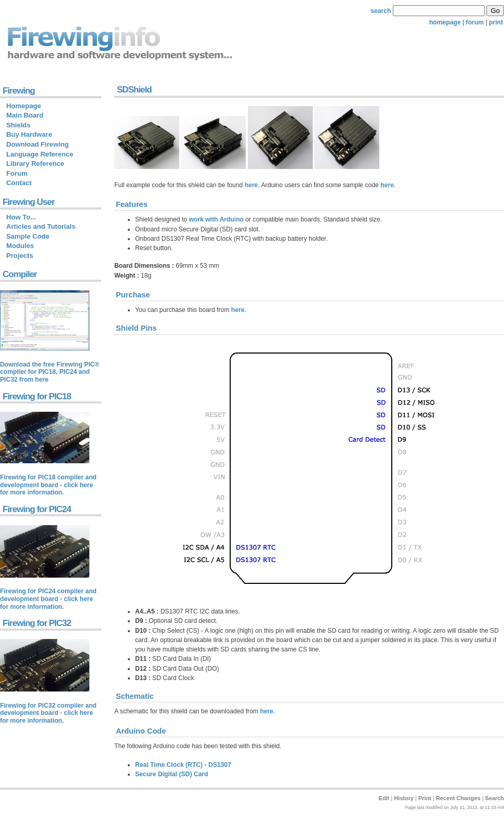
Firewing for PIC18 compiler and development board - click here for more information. (48, 485)
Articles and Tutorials (41, 226)
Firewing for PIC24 (37, 509)
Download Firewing (37, 144)
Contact (19, 183)
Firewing (19, 91)
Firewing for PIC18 (37, 396)
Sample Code (28, 236)
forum (475, 22)
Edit (384, 798)
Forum (17, 173)
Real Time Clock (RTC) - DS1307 (183, 765)
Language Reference (40, 154)
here (251, 185)
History (404, 798)
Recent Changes (458, 798)
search (381, 11)
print (496, 22)
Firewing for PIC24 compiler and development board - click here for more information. (48, 599)
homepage (445, 22)
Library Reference (35, 164)
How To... (21, 217)
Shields (18, 125)
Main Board (25, 115)
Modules (20, 246)
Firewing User (29, 202)
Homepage (24, 106)
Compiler (20, 274)
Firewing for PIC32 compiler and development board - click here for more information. (48, 713)
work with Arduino (216, 219)
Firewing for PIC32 (37, 623)
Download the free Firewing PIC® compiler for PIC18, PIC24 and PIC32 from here (50, 372)
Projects (20, 256)
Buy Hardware (29, 134)
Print (425, 798)
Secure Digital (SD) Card (172, 774)
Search (495, 798)
